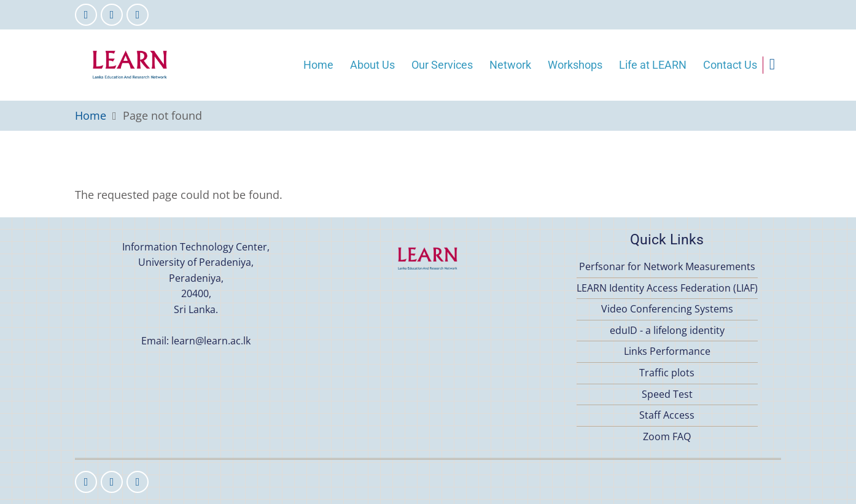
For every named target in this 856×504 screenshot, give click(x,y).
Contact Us (730, 65)
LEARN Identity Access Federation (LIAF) (667, 288)
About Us (372, 65)
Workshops (575, 65)
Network (510, 65)
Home (318, 65)
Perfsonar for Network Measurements (667, 266)
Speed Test (667, 394)
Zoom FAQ (667, 436)
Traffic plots (667, 373)
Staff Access (667, 415)
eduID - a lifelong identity (667, 330)
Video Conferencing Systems (667, 309)
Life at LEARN (653, 65)
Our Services (442, 65)
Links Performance (667, 351)
